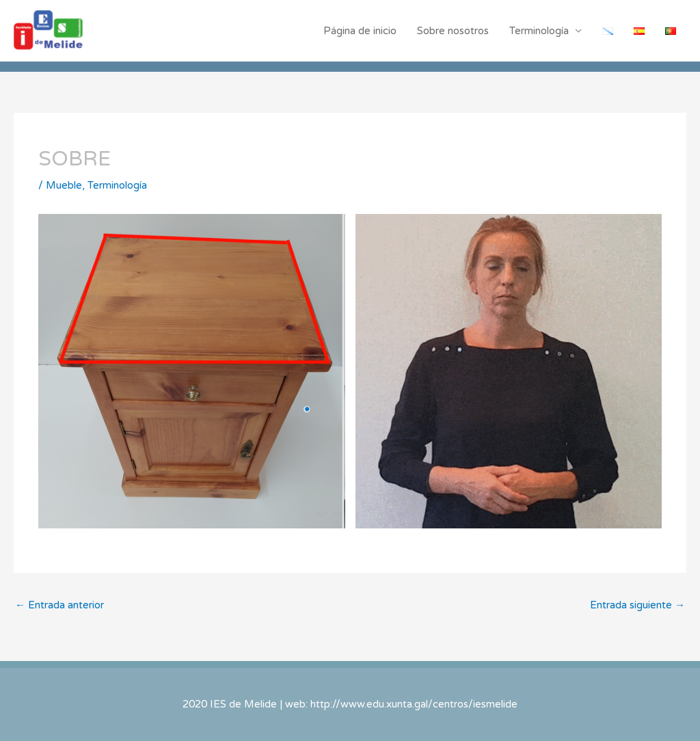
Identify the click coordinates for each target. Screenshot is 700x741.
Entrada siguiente (637, 605)
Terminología (539, 31)
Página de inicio (360, 31)
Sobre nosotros (453, 31)
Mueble (64, 185)
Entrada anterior (59, 605)
